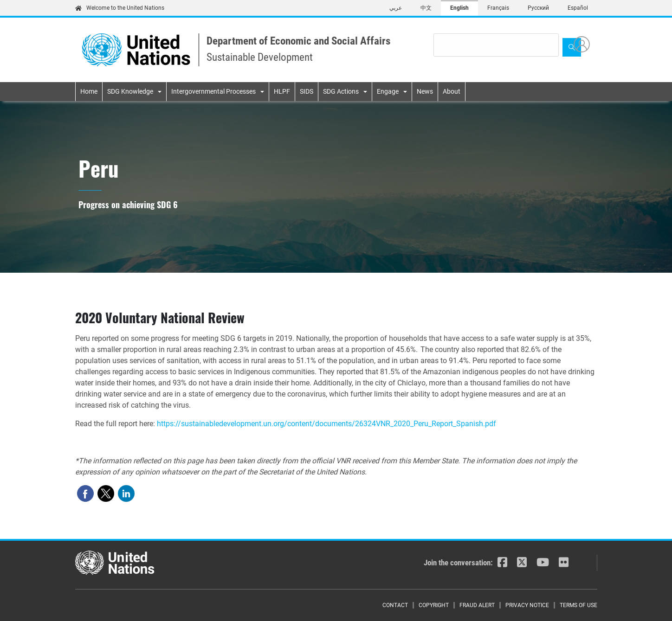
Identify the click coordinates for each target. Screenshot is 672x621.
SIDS (307, 91)
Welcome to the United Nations (120, 8)
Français (498, 8)
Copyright (434, 605)
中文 (426, 8)
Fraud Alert (477, 605)
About (452, 91)
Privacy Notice (527, 605)
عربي (396, 8)
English (459, 8)
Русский (538, 8)
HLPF (282, 91)
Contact (395, 605)
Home (89, 91)
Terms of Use (578, 605)
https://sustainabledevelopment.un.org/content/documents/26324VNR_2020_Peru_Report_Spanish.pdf (326, 424)
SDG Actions (341, 91)
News (425, 91)
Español (578, 8)
